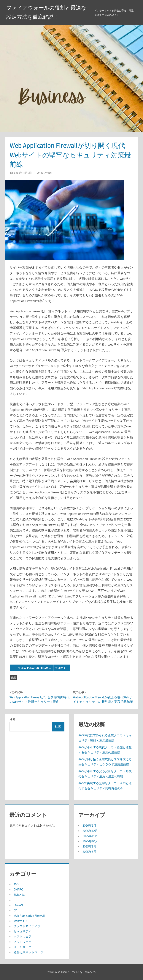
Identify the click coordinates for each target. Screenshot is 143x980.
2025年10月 (90, 841)
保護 (13, 677)
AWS (16, 884)
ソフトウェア (23, 936)
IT (13, 668)
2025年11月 (90, 836)
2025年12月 (90, 831)
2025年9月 (89, 846)
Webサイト (62, 668)
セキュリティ (23, 931)
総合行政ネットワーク (28, 952)
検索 (12, 719)
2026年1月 (89, 825)
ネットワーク (23, 942)
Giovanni (47, 173)
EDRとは (19, 895)
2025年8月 (89, 852)
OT (15, 910)
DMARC (18, 889)
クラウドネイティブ (27, 926)
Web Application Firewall (35, 668)
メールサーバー (24, 947)
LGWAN (18, 905)
